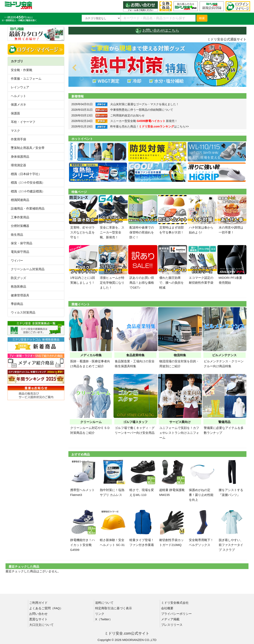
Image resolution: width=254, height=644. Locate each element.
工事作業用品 (20, 217)
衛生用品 (17, 235)
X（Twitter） (104, 619)
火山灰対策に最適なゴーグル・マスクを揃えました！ (145, 104)
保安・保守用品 (22, 243)
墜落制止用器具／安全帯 (28, 148)
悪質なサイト (38, 619)
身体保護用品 (20, 157)
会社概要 (167, 608)
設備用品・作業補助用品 (28, 208)
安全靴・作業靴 (22, 70)
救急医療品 (18, 286)
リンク (100, 614)
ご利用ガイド (38, 603)
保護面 (15, 113)
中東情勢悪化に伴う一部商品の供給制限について (142, 110)
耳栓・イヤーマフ (23, 122)
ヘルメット (18, 96)
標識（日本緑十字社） (26, 174)
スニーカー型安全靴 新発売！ (144, 121)
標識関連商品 (20, 200)
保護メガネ (18, 104)
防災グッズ (18, 278)
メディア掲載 (170, 619)
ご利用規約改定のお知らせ (127, 115)
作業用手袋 (18, 139)
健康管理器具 (20, 295)
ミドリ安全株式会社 (175, 603)
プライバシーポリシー (176, 614)
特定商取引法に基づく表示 (114, 608)
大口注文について (41, 625)
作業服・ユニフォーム (26, 79)
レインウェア (20, 87)
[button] (82, 65)
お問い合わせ (38, 614)
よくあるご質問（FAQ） (46, 608)
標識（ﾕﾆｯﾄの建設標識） (28, 191)
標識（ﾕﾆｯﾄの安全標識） (28, 182)
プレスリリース (172, 625)
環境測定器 (18, 165)
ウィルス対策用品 (23, 312)
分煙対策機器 (20, 226)
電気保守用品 (20, 252)
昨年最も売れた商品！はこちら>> (150, 126)
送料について (104, 603)
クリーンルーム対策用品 (28, 269)
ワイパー (17, 261)
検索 (202, 18)
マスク (15, 131)
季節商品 (17, 304)
